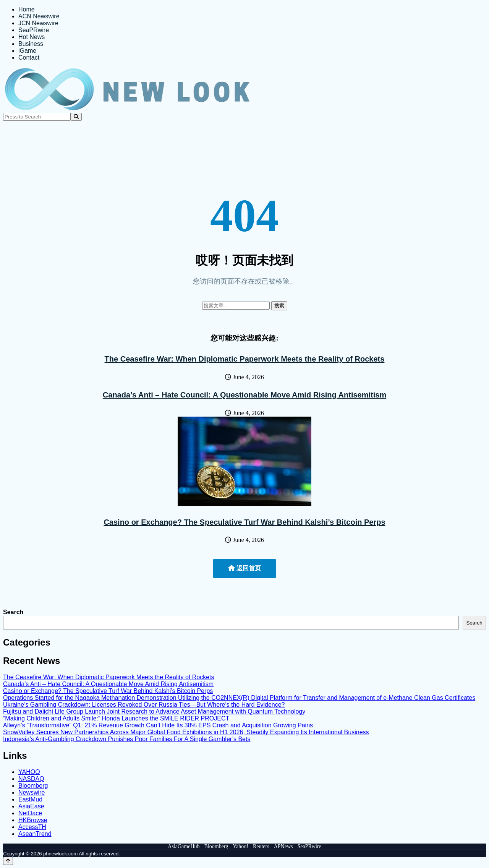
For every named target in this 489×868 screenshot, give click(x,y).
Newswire (32, 793)
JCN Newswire (38, 23)
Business (31, 44)
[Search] (76, 117)
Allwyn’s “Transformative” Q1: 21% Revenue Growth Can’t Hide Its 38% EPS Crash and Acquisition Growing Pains (158, 725)
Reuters (261, 846)
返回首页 (244, 568)
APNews (283, 846)
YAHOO (29, 772)
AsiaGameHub (184, 846)
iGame (27, 51)
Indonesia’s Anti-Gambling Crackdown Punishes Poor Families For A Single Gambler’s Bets (127, 739)
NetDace (30, 813)
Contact (29, 58)
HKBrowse (33, 820)
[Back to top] (8, 861)
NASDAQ (31, 779)
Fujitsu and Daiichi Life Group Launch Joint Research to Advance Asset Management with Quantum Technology (154, 711)
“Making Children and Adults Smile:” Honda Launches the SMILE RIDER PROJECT (116, 718)
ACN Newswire (39, 16)
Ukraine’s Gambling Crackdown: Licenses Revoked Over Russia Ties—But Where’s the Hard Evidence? (144, 705)
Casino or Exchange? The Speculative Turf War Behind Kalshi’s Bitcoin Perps (244, 522)
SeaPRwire (34, 30)
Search (13, 612)
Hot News (32, 37)
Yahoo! (240, 846)
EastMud (30, 799)
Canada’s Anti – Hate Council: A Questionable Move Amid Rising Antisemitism (244, 395)
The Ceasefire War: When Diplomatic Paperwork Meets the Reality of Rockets (245, 359)
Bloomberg (33, 786)
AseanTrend (35, 834)
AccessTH (32, 827)
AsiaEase (31, 806)
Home (27, 9)
